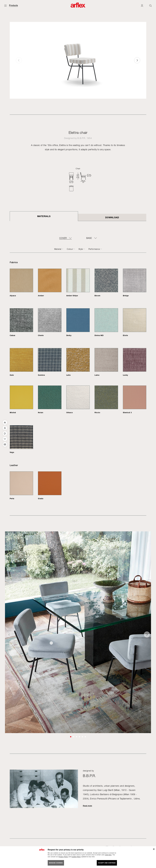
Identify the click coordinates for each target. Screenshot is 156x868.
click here (108, 855)
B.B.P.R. (82, 138)
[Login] (142, 6)
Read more (87, 806)
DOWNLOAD (112, 217)
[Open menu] (5, 6)
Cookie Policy (76, 857)
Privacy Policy (63, 857)
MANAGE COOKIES (56, 863)
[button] (137, 60)
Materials (44, 216)
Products (14, 5)
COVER (63, 238)
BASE (89, 238)
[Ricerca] (151, 6)
